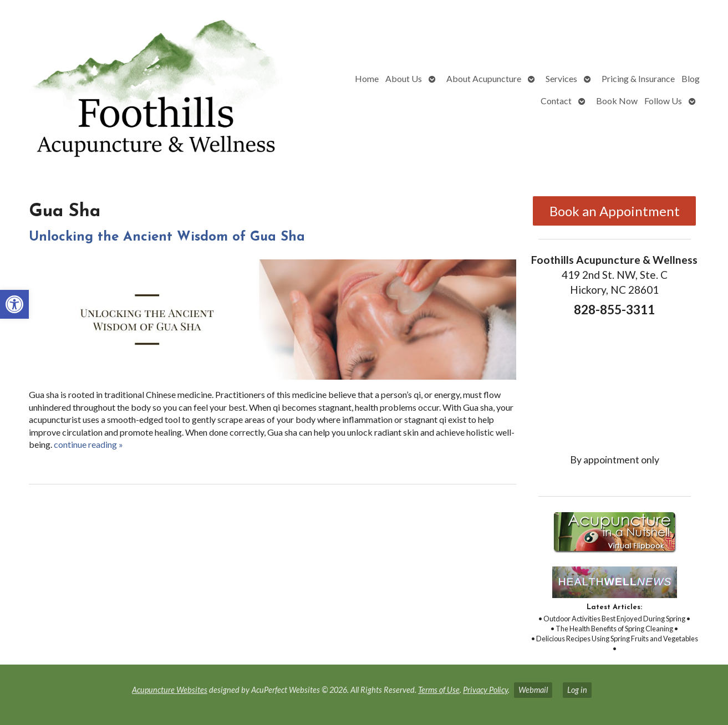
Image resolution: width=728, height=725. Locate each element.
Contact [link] (556, 101)
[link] (14, 304)
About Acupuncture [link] (484, 78)
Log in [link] (577, 690)
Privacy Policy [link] (485, 690)
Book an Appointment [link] (615, 211)
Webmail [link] (533, 690)
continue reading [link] (88, 444)
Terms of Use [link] (439, 690)
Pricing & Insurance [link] (638, 78)
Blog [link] (691, 78)
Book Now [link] (617, 101)
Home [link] (367, 78)
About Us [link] (404, 78)
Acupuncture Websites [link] (170, 690)
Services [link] (561, 78)
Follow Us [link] (663, 101)
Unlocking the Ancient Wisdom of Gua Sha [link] (167, 237)
